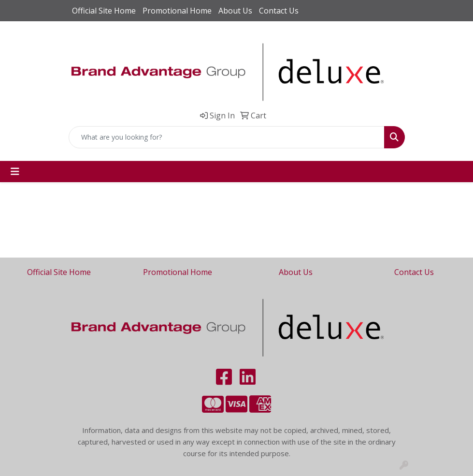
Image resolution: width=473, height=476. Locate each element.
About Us (235, 11)
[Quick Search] (227, 137)
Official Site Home (104, 11)
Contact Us (279, 11)
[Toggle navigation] (15, 172)
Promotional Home (177, 11)
